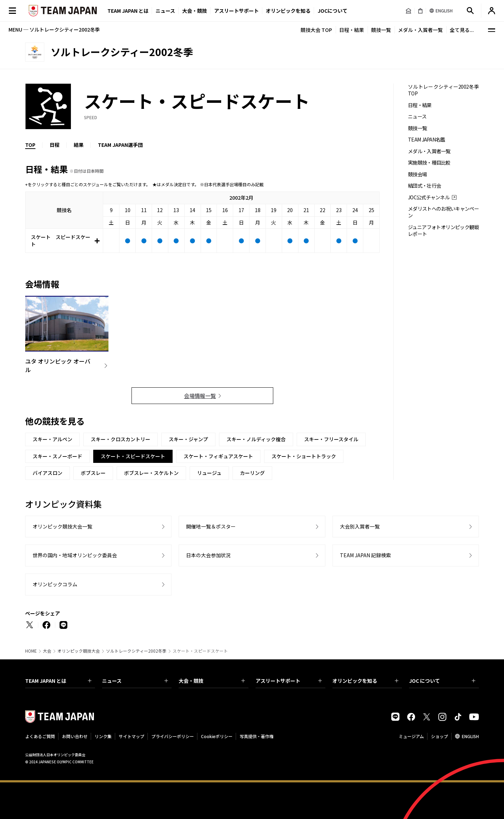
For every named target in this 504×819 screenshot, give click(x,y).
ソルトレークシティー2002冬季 (136, 651)
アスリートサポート (236, 11)
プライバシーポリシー (173, 736)
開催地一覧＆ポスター (211, 526)
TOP (30, 145)
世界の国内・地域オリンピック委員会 (75, 555)
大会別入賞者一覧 (360, 526)
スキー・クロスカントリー (121, 439)
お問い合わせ (75, 736)
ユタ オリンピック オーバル (58, 365)
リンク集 (103, 736)
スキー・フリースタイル (331, 439)
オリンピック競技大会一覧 (62, 526)
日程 (55, 145)
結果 (79, 145)
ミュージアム (411, 736)
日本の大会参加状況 (208, 555)
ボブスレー (93, 473)
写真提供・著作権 (257, 736)
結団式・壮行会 (424, 186)
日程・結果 (352, 30)
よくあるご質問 (40, 736)
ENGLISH (470, 736)
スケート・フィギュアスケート (218, 456)
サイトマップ (131, 736)
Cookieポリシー (217, 736)
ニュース (165, 11)
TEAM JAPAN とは (58, 681)
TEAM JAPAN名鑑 (427, 140)
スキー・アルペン (52, 439)
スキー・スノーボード (57, 456)
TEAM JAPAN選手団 (120, 145)
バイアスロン (47, 473)
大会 (47, 651)
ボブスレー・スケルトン (151, 473)
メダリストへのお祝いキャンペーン (443, 212)
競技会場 (417, 174)
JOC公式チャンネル (429, 197)
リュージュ (209, 473)
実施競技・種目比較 (429, 163)
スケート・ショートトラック (304, 456)
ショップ (439, 736)
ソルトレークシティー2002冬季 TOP (443, 90)
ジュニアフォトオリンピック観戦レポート (443, 231)
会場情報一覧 (200, 396)
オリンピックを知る (288, 11)
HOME (31, 651)
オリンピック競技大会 (79, 651)
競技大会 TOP (316, 30)
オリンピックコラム (55, 584)
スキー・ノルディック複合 (256, 439)
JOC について (442, 681)
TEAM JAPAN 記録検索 (365, 555)
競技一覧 (381, 30)
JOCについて (332, 11)
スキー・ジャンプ (188, 439)
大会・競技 (212, 681)
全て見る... (462, 30)
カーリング (252, 473)
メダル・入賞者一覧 (420, 30)
